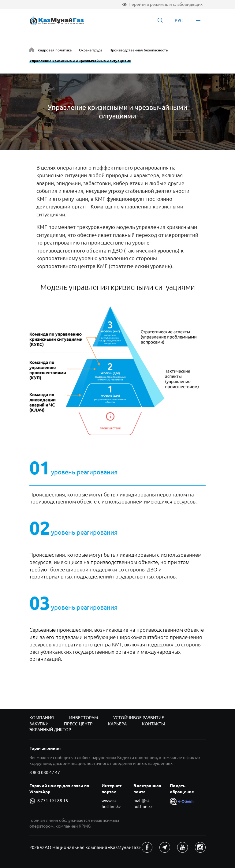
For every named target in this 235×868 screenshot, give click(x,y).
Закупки (39, 724)
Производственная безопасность (139, 50)
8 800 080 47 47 (45, 773)
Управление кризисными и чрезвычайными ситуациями (80, 61)
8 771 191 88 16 (49, 801)
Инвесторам (84, 718)
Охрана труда (91, 50)
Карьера (117, 724)
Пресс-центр (78, 724)
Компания (42, 718)
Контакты (153, 724)
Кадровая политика (55, 50)
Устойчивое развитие (139, 718)
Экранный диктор (50, 730)
